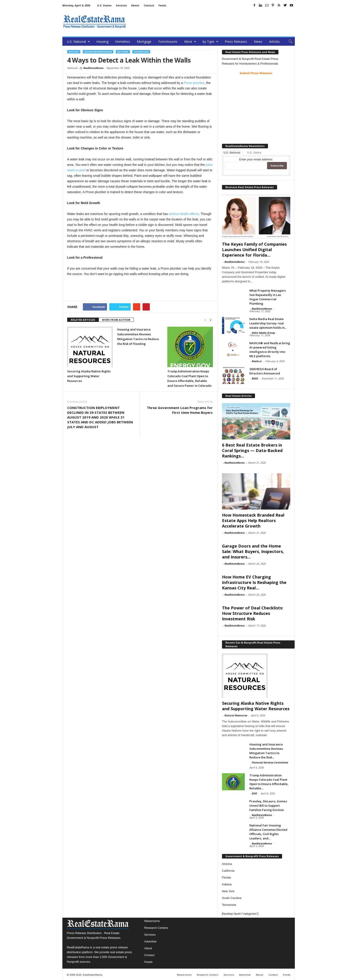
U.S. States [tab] (254, 153)
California (228, 871)
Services (121, 5)
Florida (227, 878)
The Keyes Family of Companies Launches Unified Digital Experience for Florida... (254, 250)
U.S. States (104, 5)
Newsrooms (152, 921)
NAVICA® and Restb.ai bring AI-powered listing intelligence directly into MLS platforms (270, 350)
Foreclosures (168, 42)
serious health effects (184, 214)
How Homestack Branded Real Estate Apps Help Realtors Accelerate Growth (253, 520)
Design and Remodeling (98, 52)
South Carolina (232, 898)
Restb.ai (256, 361)
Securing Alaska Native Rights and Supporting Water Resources (89, 376)
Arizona (227, 864)
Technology (141, 52)
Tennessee (229, 905)
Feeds (162, 5)
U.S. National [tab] (232, 153)
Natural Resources (236, 715)
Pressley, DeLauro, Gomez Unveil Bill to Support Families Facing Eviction (268, 806)
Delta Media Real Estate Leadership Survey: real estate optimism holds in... (268, 323)
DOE (254, 793)
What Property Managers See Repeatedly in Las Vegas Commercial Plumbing (268, 297)
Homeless (123, 42)
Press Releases (236, 42)
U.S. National (78, 42)
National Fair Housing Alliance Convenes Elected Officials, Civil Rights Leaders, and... (268, 832)
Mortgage (144, 42)
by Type (210, 42)
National (123, 52)
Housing (102, 42)
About (135, 5)
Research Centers (156, 928)
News (258, 42)
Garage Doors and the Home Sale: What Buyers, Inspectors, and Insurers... (253, 551)
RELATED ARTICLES (83, 320)
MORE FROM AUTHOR (116, 320)
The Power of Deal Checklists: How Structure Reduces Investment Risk (253, 613)
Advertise (150, 941)
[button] (288, 42)
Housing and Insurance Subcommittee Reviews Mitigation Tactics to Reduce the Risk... (266, 751)
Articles (274, 42)
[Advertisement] (212, 22)
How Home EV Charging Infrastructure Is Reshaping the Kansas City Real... (254, 582)
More (190, 42)
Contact (149, 5)
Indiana (227, 884)
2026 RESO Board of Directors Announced (265, 371)
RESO (255, 378)
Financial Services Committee (270, 762)
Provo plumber (194, 83)
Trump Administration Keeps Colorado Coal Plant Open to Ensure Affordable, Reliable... (269, 782)
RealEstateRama (93, 68)
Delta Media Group (263, 333)
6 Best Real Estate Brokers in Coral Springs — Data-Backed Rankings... (252, 450)
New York (228, 891)
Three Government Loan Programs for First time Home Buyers (180, 410)
